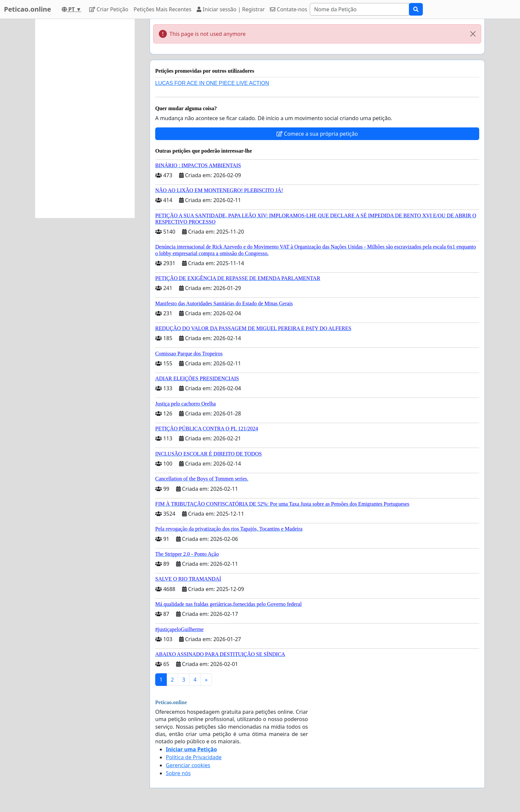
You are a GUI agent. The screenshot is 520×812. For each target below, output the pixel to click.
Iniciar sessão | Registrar (231, 9)
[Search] (359, 9)
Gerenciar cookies (188, 765)
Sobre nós (178, 773)
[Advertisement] (85, 118)
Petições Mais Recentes (162, 9)
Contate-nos (289, 9)
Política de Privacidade (194, 757)
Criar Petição (109, 9)
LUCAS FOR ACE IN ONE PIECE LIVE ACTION (212, 83)
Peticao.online (28, 9)
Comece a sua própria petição (317, 134)
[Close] (473, 34)
